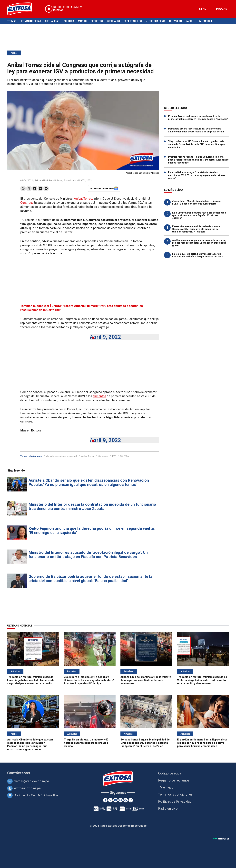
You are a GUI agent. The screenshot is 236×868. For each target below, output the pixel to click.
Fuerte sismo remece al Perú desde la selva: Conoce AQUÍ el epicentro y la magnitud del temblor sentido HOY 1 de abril (196, 229)
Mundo (82, 21)
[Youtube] (115, 800)
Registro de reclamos (174, 780)
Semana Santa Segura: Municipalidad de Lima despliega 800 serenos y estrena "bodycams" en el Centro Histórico (145, 743)
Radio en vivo (168, 808)
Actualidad (52, 21)
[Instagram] (121, 800)
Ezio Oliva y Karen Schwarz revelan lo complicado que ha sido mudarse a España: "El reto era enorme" (199, 215)
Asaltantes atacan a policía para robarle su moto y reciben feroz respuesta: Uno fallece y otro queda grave (199, 243)
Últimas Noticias (30, 21)
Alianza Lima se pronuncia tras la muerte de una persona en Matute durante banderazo (146, 680)
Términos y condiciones (175, 794)
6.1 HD (202, 9)
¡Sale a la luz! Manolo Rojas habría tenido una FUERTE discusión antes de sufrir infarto (197, 202)
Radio (189, 21)
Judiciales (113, 21)
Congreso (27, 203)
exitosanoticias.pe (27, 788)
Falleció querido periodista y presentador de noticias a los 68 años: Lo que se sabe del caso (198, 255)
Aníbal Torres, (83, 199)
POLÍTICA (124, 456)
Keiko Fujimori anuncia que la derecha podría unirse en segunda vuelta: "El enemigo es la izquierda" (92, 531)
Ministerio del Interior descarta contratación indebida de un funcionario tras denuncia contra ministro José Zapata (92, 507)
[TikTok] (131, 800)
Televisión (175, 21)
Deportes (97, 21)
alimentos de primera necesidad (61, 456)
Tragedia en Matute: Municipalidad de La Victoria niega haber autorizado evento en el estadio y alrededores (202, 680)
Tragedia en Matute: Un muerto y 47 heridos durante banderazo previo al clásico (87, 743)
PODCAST (222, 9)
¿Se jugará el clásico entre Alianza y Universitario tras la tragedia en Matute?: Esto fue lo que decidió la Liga (90, 680)
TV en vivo (166, 787)
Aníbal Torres (88, 456)
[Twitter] (110, 800)
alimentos (99, 396)
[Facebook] (105, 800)
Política (69, 21)
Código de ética (170, 773)
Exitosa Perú (157, 21)
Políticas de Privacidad (175, 801)
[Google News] (126, 800)
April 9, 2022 (105, 337)
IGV (114, 456)
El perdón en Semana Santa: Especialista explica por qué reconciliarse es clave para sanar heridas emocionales (202, 743)
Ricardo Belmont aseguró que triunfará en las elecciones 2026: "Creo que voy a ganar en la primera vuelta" (197, 175)
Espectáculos (133, 21)
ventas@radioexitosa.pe (32, 781)
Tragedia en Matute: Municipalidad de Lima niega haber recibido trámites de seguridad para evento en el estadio (31, 680)
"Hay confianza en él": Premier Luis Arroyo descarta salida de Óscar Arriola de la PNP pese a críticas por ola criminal (197, 144)
